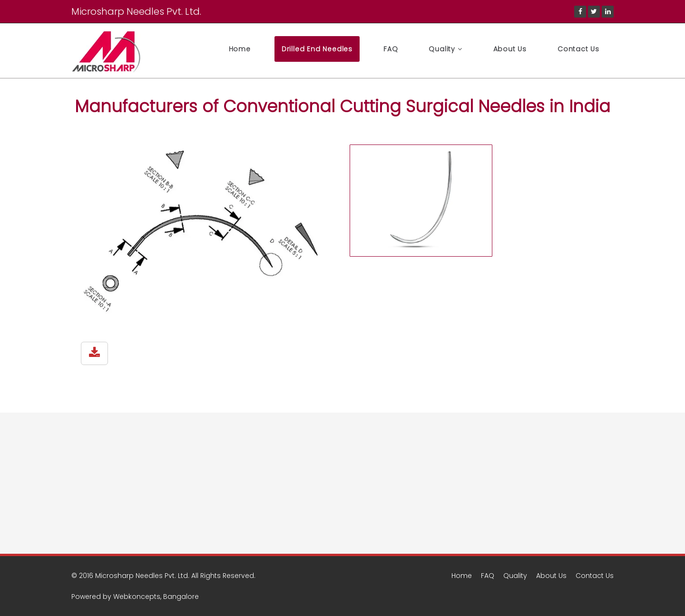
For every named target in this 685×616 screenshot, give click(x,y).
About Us (510, 49)
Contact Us (578, 49)
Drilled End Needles (317, 49)
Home (240, 49)
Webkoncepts (137, 597)
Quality (445, 49)
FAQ (391, 49)
